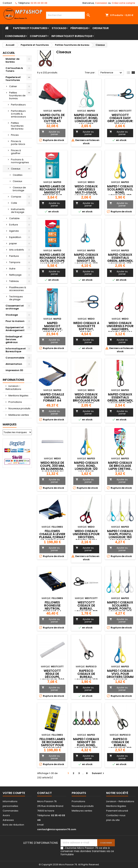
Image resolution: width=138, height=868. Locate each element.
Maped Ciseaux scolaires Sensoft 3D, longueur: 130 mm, (86, 261)
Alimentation (14, 364)
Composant (38, 36)
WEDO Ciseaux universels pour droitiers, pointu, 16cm (86, 536)
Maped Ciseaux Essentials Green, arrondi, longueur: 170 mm (120, 261)
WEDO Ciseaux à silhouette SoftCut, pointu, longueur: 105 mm (86, 331)
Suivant (98, 773)
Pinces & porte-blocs (18, 143)
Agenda (14, 231)
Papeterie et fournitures (30, 28)
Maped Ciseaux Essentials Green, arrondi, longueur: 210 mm (120, 400)
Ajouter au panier (51, 133)
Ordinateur (101, 28)
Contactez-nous (116, 815)
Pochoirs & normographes (20, 161)
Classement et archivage (15, 307)
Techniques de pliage (16, 298)
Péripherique (79, 28)
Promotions (15, 402)
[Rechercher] (69, 15)
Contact (7, 3)
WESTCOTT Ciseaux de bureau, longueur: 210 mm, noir (86, 608)
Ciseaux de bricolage (19, 189)
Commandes (11, 811)
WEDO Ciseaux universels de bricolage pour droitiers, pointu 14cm (86, 400)
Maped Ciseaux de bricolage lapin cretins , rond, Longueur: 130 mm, (120, 470)
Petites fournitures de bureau (17, 95)
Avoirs (6, 815)
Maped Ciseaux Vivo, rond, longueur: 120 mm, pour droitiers (86, 469)
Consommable (15, 36)
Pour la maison (15, 321)
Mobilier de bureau (12, 60)
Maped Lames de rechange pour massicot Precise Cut (52, 191)
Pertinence (112, 73)
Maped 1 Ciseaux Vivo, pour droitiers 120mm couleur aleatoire (120, 677)
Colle (14, 203)
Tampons (15, 262)
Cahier (13, 86)
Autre (12, 269)
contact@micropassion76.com (57, 829)
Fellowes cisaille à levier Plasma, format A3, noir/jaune (52, 536)
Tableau (14, 281)
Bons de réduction (13, 825)
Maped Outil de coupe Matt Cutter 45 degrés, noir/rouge (52, 121)
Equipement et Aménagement (15, 329)
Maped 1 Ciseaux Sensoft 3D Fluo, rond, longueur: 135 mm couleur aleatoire (86, 747)
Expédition (15, 237)
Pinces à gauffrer (16, 152)
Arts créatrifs (17, 250)
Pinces (15, 135)
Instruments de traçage (18, 211)
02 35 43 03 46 (39, 3)
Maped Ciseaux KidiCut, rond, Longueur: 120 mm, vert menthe (86, 121)
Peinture (14, 256)
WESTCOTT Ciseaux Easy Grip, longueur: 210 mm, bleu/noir (120, 121)
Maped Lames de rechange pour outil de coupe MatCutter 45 (52, 259)
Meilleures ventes (18, 415)
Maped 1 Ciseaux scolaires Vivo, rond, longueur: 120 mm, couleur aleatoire (120, 194)
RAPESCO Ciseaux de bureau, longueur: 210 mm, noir (120, 745)
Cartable (14, 218)
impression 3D (14, 370)
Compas (16, 197)
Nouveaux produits (19, 408)
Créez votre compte (123, 3)
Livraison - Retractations (13, 388)
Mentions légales (18, 396)
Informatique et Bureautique (72, 36)
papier (13, 243)
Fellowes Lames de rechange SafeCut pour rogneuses (52, 744)
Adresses (8, 820)
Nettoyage (15, 275)
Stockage (59, 28)
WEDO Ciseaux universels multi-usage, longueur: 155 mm (86, 192)
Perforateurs (18, 105)
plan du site (113, 820)
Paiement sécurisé (117, 811)
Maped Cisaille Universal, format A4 (52, 397)
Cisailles (18, 175)
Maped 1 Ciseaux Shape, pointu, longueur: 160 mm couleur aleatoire (120, 537)
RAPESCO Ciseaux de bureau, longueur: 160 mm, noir (86, 677)
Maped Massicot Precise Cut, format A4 (52, 328)
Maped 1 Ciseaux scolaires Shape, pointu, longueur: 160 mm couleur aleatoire (120, 610)
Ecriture (14, 225)
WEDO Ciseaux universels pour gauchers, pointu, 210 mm (120, 328)
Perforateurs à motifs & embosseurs (18, 114)
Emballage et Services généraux (14, 339)
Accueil (9, 53)
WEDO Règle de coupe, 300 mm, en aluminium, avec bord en (52, 467)
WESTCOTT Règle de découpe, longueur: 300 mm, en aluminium (52, 678)
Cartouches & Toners (14, 69)
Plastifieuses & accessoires (18, 289)
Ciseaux (16, 169)
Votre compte (14, 793)
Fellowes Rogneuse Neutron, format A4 (52, 607)
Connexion (101, 3)
